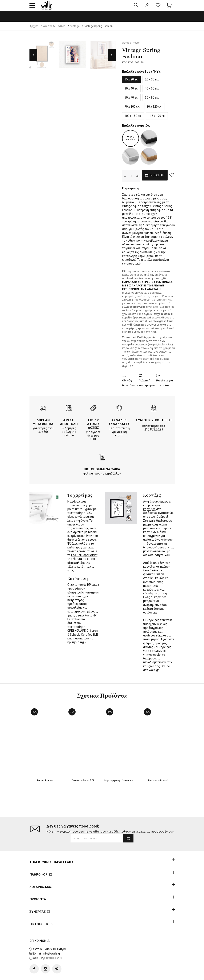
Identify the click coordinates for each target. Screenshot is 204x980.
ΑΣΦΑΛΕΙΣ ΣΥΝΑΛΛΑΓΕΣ (119, 426)
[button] (32, 7)
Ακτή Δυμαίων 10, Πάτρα (49, 936)
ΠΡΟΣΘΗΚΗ (159, 180)
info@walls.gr (52, 940)
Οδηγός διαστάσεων (130, 386)
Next (112, 59)
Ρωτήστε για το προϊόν (165, 386)
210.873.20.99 (154, 433)
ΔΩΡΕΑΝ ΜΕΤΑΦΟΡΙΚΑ (43, 426)
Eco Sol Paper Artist (84, 559)
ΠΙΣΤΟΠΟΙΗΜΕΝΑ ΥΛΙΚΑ (102, 473)
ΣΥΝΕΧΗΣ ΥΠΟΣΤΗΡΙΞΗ (154, 424)
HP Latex (93, 588)
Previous (33, 59)
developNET (137, 974)
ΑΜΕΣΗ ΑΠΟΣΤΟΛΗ (69, 426)
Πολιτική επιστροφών (147, 386)
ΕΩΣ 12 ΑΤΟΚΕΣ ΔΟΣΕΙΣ (93, 428)
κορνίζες (149, 513)
